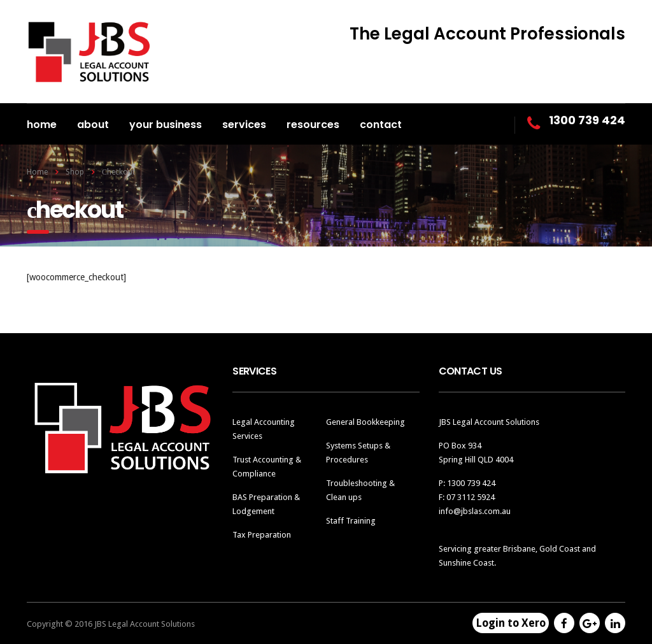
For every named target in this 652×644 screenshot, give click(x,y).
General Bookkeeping (365, 422)
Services (244, 125)
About (93, 125)
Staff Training (351, 521)
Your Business (166, 125)
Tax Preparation (262, 535)
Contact (381, 125)
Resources (313, 125)
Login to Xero (511, 623)
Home (42, 125)
